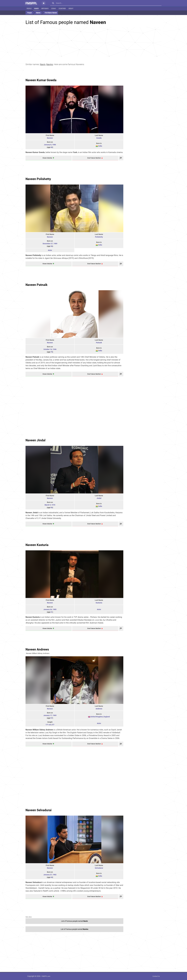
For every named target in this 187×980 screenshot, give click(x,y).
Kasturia (99, 603)
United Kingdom (97, 717)
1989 (55, 244)
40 (52, 147)
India (100, 146)
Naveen (50, 138)
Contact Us (156, 976)
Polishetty (99, 237)
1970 (53, 505)
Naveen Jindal (35, 440)
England (107, 717)
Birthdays (45, 9)
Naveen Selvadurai (39, 810)
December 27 (48, 244)
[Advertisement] (93, 42)
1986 (54, 145)
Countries (62, 9)
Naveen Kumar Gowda (41, 80)
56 (52, 507)
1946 (55, 349)
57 (52, 718)
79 (52, 352)
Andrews (99, 709)
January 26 (48, 609)
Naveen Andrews (37, 649)
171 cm (48, 725)
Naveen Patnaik (36, 285)
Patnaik (99, 343)
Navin (43, 64)
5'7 (53, 725)
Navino (50, 64)
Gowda (99, 138)
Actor (50, 250)
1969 (55, 715)
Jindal (99, 498)
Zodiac (54, 9)
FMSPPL (31, 3)
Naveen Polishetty (38, 179)
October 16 (48, 349)
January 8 (48, 145)
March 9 (48, 505)
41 (52, 612)
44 (52, 877)
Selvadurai (99, 868)
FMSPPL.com (46, 976)
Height (71, 9)
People (29, 9)
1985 (55, 609)
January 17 (48, 715)
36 (52, 246)
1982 (55, 875)
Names (36, 9)
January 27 (48, 875)
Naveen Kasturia (37, 545)
